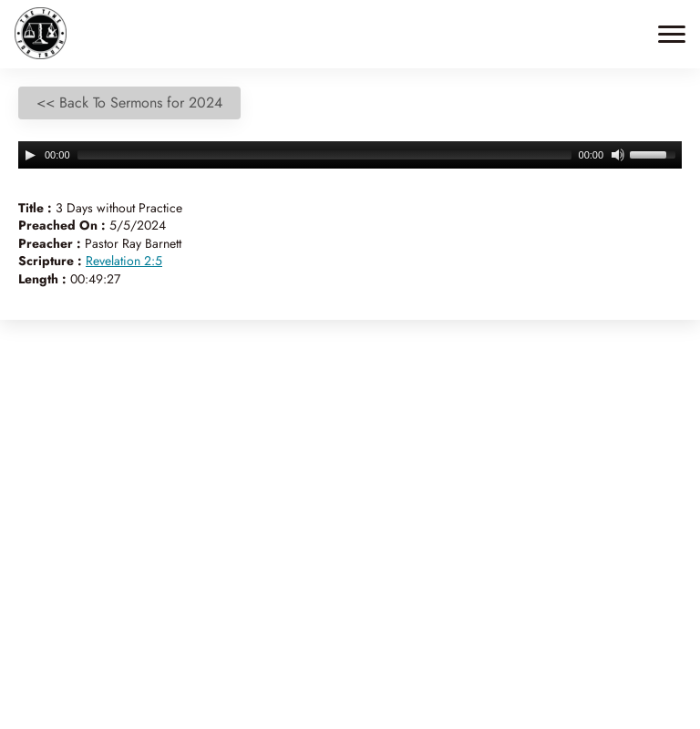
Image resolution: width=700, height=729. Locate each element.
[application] (350, 155)
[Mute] (618, 155)
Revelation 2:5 (124, 261)
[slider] (324, 155)
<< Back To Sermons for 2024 (129, 103)
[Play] (30, 155)
